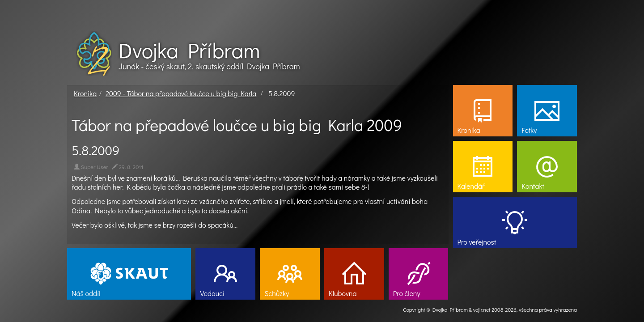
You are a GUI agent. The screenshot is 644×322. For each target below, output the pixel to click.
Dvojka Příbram (189, 50)
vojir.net (482, 309)
